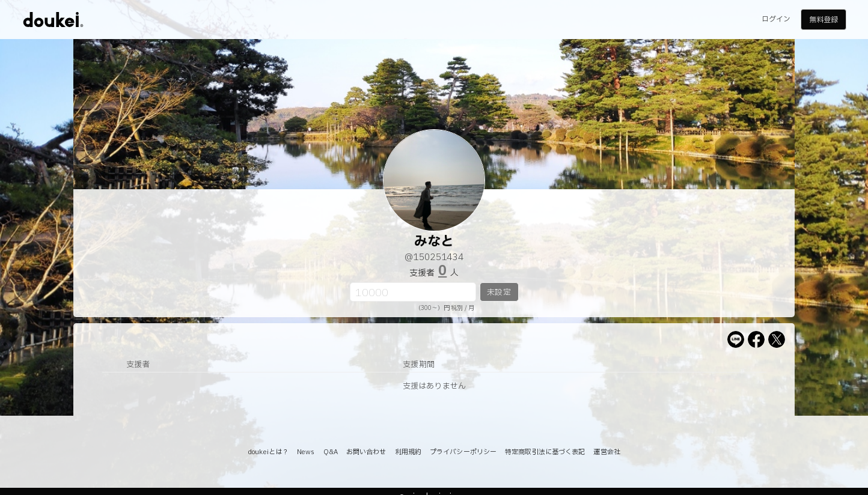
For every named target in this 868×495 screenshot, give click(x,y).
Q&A (331, 452)
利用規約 (408, 452)
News (306, 452)
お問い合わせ (366, 452)
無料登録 (824, 20)
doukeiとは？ (268, 452)
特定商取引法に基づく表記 (545, 452)
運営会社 (607, 452)
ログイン (776, 19)
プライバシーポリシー (463, 452)
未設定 (499, 293)
